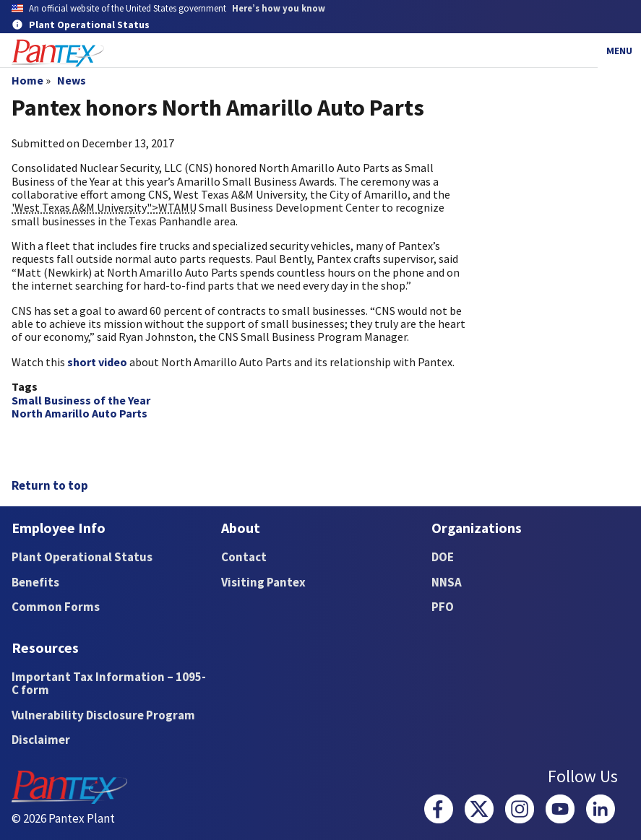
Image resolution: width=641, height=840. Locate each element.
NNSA (447, 582)
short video (97, 362)
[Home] (58, 53)
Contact (244, 557)
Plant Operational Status (82, 557)
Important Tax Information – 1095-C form (109, 684)
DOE (443, 557)
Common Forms (56, 607)
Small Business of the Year (81, 400)
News (72, 80)
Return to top (50, 485)
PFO (443, 607)
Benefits (35, 582)
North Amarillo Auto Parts (79, 413)
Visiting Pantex (263, 582)
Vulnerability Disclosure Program (103, 715)
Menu (619, 51)
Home (27, 80)
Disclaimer (41, 740)
